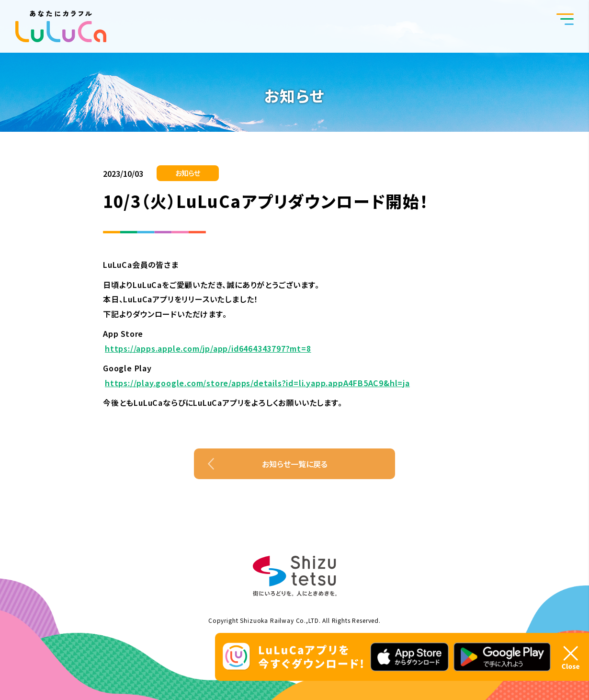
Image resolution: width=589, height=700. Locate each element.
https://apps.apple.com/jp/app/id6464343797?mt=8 (208, 348)
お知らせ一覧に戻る (295, 464)
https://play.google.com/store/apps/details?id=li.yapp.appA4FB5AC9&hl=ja (257, 383)
